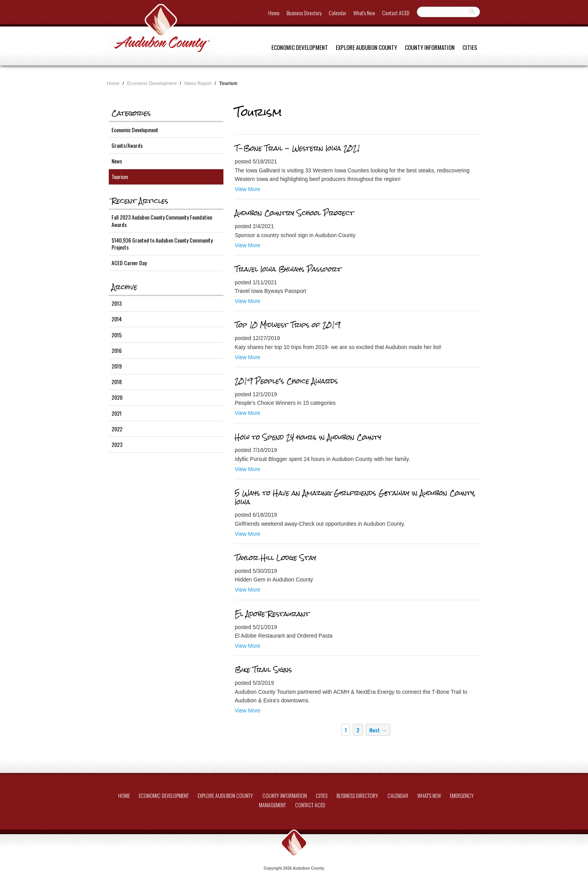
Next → (378, 730)
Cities (470, 47)
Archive (124, 287)
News (117, 161)
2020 (117, 397)
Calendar (337, 13)
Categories (131, 113)
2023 (117, 444)
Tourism (120, 176)
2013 (117, 303)
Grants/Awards (127, 145)
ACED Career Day (129, 263)
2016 (117, 350)
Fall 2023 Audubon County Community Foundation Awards (162, 221)
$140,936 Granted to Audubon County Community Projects (162, 244)
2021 (117, 413)
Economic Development (300, 47)
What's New (364, 13)
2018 (117, 382)
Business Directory (304, 13)
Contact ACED (396, 13)
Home (274, 13)
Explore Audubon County (366, 47)
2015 (117, 335)
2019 (117, 366)
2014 (117, 319)
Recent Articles (140, 201)
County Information (430, 47)
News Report (198, 83)
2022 (117, 429)
